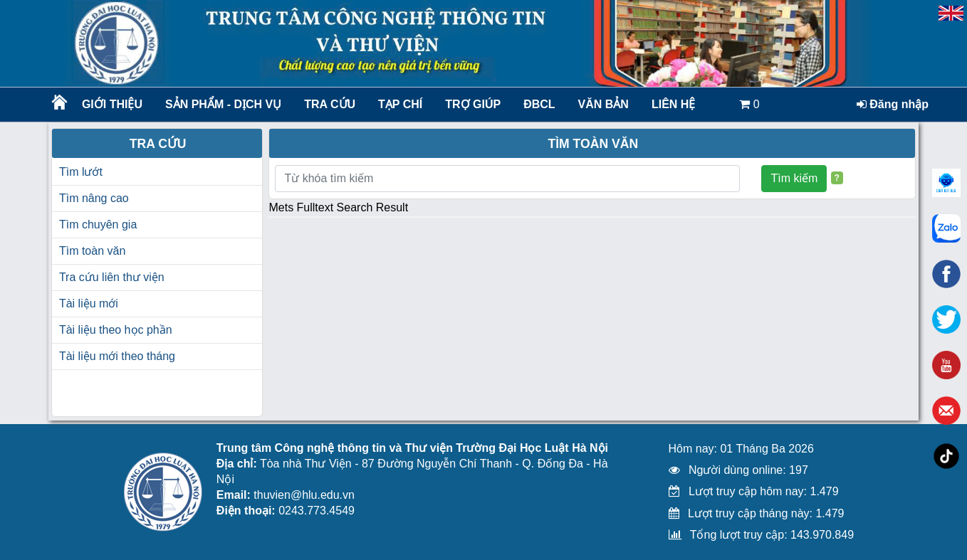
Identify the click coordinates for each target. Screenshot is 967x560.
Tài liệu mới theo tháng (117, 356)
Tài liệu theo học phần (116, 330)
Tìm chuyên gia (98, 224)
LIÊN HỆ (673, 104)
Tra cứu (330, 104)
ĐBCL (539, 104)
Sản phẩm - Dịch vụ (222, 104)
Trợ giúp (473, 104)
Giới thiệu (112, 104)
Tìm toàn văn (92, 251)
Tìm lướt (81, 172)
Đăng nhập (893, 104)
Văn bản (603, 104)
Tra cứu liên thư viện (112, 277)
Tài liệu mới (89, 303)
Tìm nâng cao (94, 198)
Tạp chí (400, 104)
